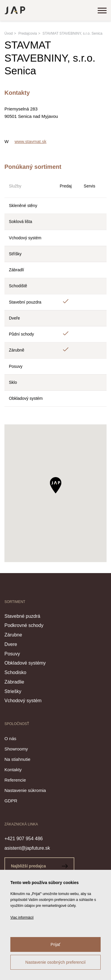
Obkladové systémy (25, 663)
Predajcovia (28, 33)
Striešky (13, 691)
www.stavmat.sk (30, 141)
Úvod (9, 33)
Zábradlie (14, 682)
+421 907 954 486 (24, 839)
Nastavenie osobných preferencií (56, 962)
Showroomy (16, 749)
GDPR (11, 801)
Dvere (11, 644)
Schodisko (15, 672)
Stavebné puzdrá (22, 616)
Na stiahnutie (17, 759)
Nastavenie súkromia (25, 790)
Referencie (15, 780)
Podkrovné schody (24, 625)
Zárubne (13, 635)
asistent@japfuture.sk (27, 848)
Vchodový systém (23, 701)
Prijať (55, 944)
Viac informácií (22, 918)
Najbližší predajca (39, 866)
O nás (10, 738)
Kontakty (13, 770)
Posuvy (12, 654)
